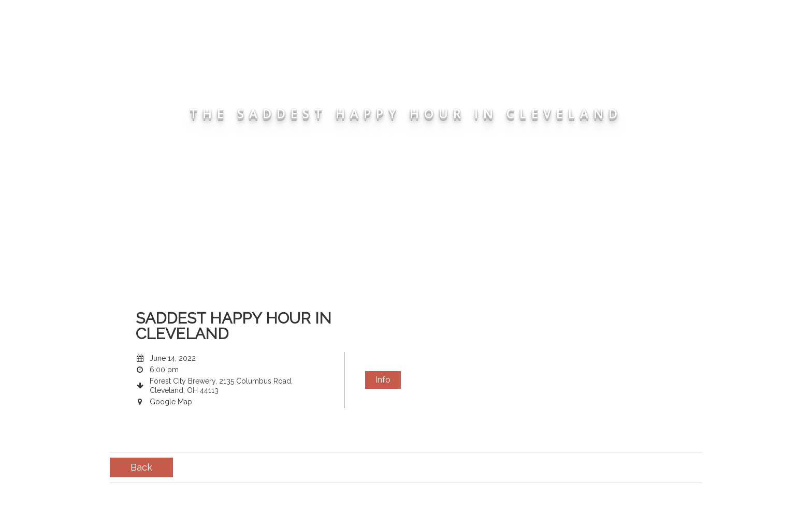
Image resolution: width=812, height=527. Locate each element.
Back (141, 467)
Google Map (171, 402)
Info (383, 380)
